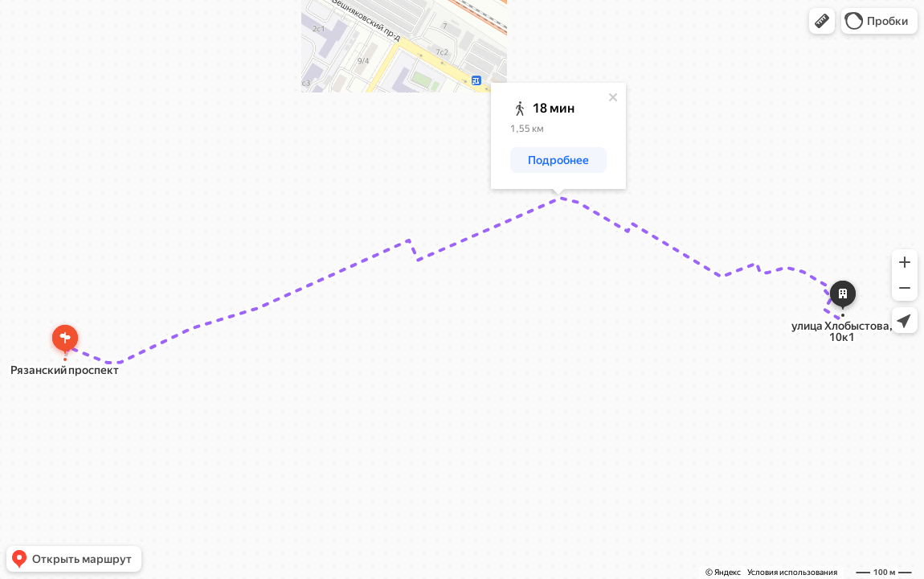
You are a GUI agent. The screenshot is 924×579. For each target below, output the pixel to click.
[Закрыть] (613, 97)
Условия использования (792, 572)
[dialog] (558, 136)
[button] (822, 21)
